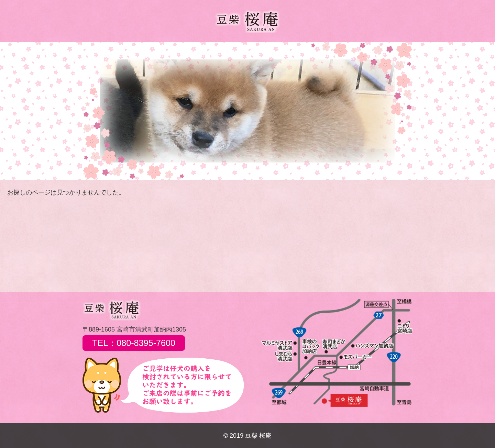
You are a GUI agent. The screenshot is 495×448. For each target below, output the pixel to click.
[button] (93, 111)
